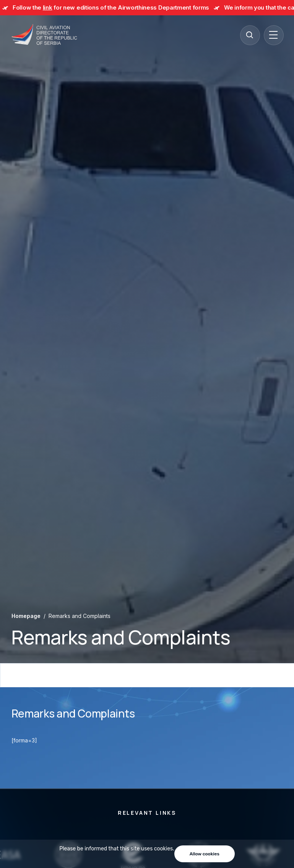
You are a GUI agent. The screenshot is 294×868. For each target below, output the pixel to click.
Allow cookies (205, 854)
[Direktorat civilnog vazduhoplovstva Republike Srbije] (44, 35)
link (48, 7)
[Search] (250, 35)
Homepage (26, 616)
